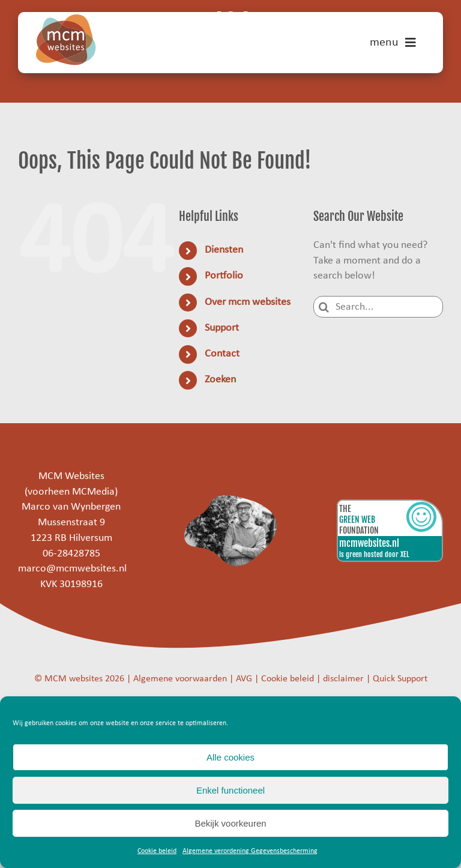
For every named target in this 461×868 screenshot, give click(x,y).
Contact (222, 354)
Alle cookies (230, 757)
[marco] (231, 500)
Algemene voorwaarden (180, 679)
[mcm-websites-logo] (66, 20)
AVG (244, 679)
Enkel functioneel (230, 790)
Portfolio (224, 276)
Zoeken (220, 380)
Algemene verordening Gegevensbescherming (250, 851)
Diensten (224, 250)
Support (222, 328)
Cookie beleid (157, 851)
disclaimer (343, 679)
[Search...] (378, 307)
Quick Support (400, 679)
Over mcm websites (248, 302)
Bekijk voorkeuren (230, 823)
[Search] (324, 307)
